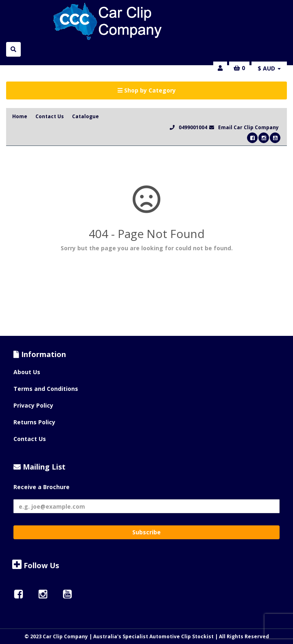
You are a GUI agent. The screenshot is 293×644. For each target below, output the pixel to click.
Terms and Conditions (46, 389)
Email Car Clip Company (248, 127)
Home (20, 116)
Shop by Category (147, 90)
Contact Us (50, 116)
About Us (27, 372)
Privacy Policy (33, 405)
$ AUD (269, 68)
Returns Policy (34, 422)
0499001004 (193, 127)
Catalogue (85, 116)
